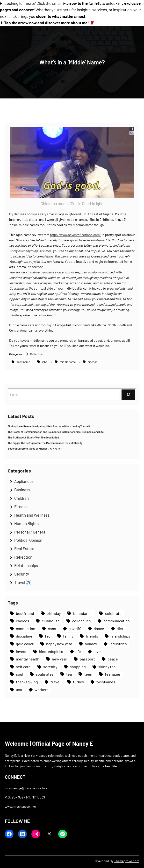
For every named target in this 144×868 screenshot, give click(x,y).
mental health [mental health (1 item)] (28, 659)
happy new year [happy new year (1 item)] (59, 644)
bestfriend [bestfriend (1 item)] (25, 613)
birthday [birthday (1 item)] (54, 613)
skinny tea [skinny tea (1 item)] (107, 667)
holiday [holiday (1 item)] (91, 644)
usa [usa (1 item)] (19, 690)
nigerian (93, 362)
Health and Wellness (32, 515)
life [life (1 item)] (78, 651)
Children (22, 498)
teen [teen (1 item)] (88, 674)
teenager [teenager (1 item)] (113, 674)
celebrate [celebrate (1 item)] (113, 613)
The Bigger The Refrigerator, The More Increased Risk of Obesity (45, 443)
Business (22, 490)
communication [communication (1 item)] (117, 621)
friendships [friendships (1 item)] (120, 636)
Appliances (24, 481)
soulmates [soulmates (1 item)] (45, 674)
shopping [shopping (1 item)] (78, 667)
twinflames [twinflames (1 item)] (106, 682)
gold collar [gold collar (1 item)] (25, 644)
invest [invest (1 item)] (21, 651)
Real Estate (24, 549)
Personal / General (30, 532)
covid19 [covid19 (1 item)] (75, 628)
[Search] (128, 395)
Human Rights (26, 523)
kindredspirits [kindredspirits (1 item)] (51, 651)
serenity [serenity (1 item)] (50, 667)
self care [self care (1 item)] (23, 667)
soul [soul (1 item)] (20, 674)
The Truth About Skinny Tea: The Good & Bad (33, 437)
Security (22, 574)
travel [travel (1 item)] (55, 682)
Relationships (26, 565)
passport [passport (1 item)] (87, 659)
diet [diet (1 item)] (120, 628)
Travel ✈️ (23, 582)
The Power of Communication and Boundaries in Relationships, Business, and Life (56, 432)
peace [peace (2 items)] (113, 659)
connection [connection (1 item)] (26, 628)
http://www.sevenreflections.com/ (76, 235)
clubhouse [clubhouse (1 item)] (51, 621)
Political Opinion (28, 540)
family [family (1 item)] (68, 636)
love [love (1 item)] (97, 651)
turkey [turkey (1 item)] (78, 682)
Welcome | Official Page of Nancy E (49, 743)
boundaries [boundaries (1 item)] (83, 613)
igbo (45, 362)
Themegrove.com (127, 861)
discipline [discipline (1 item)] (24, 636)
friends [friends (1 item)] (92, 636)
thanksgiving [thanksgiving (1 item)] (27, 682)
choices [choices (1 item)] (23, 621)
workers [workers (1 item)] (42, 690)
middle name (68, 362)
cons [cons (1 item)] (52, 628)
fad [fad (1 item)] (48, 636)
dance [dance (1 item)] (99, 628)
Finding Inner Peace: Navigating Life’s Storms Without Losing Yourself (49, 426)
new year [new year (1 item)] (60, 659)
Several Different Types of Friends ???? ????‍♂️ (35, 448)
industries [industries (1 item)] (118, 644)
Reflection (36, 354)
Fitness (21, 507)
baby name (23, 362)
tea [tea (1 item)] (69, 674)
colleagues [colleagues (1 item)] (82, 621)
